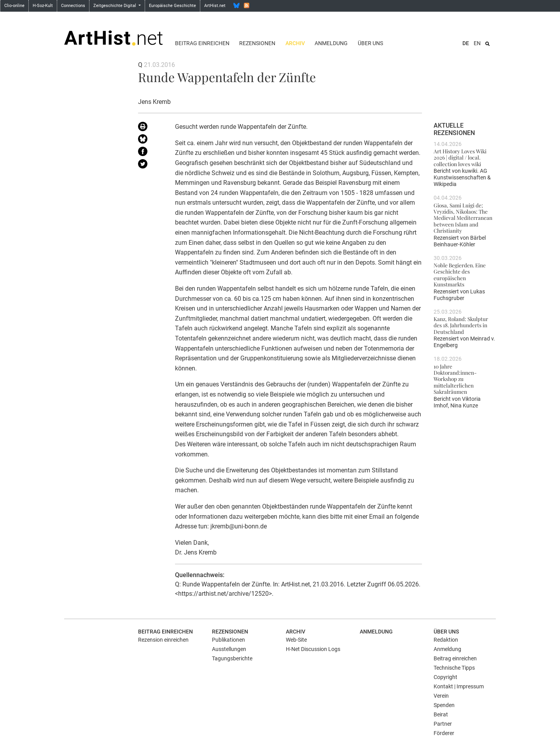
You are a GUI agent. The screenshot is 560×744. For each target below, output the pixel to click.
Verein (441, 696)
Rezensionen (257, 43)
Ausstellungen (229, 649)
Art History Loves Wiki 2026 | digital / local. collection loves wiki (460, 157)
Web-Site (296, 640)
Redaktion (446, 640)
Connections (73, 6)
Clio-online (14, 6)
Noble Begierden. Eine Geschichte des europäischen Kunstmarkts (460, 275)
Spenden (444, 705)
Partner (443, 724)
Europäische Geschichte (172, 6)
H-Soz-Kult (43, 6)
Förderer (444, 733)
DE (466, 43)
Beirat (441, 714)
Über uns (370, 43)
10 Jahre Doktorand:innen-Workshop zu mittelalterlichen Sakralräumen (455, 379)
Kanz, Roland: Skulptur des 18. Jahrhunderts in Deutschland (461, 325)
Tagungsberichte (232, 658)
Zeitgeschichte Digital (115, 6)
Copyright (445, 677)
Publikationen (228, 640)
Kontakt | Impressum (459, 686)
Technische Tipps (454, 668)
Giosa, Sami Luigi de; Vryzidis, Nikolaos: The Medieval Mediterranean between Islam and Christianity (463, 218)
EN (477, 43)
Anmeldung (331, 43)
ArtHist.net (215, 6)
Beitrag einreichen (202, 43)
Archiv (295, 43)
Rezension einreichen (163, 640)
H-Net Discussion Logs (313, 649)
